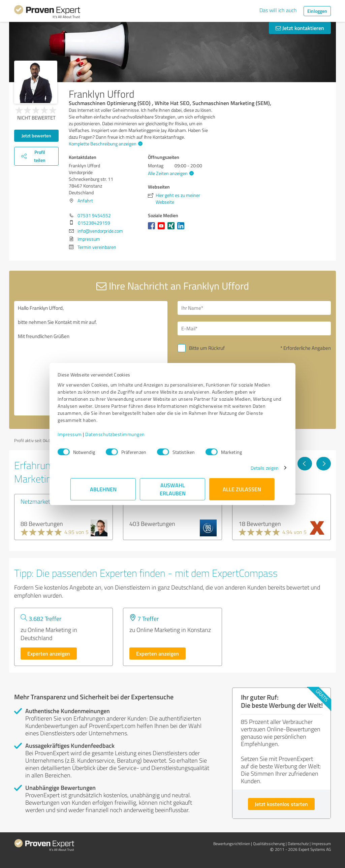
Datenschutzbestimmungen (128, 434)
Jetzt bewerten (36, 136)
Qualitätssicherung (269, 844)
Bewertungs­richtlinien (232, 844)
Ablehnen (103, 489)
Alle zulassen (242, 489)
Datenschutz (298, 844)
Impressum (83, 434)
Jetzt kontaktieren (300, 28)
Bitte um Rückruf (207, 348)
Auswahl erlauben (173, 489)
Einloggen (317, 11)
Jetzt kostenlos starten (281, 804)
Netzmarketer (38, 501)
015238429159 (94, 223)
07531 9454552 (94, 215)
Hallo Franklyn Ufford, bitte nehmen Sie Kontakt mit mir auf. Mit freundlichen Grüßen (91, 358)
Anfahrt (85, 201)
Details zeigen (252, 468)
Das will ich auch (278, 10)
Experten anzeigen (49, 653)
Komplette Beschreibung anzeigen (105, 144)
